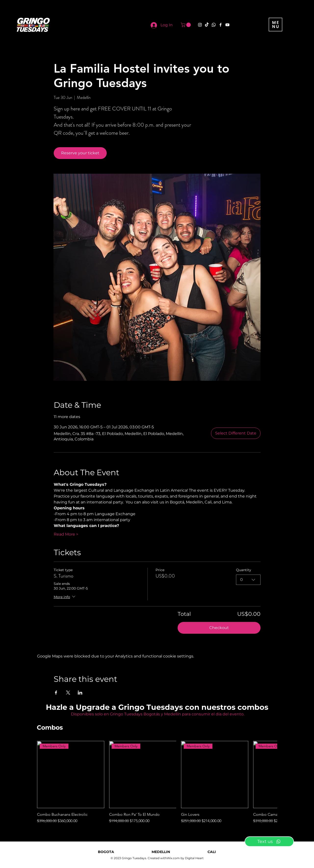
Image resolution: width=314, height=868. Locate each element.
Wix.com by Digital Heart (185, 858)
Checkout (219, 628)
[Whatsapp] (214, 25)
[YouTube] (227, 25)
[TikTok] (207, 25)
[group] (157, 782)
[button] (186, 25)
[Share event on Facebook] (56, 693)
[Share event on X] (68, 693)
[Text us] (269, 842)
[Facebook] (221, 25)
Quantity (244, 570)
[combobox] (248, 580)
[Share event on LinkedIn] (80, 693)
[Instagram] (200, 25)
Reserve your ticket (80, 153)
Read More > (66, 534)
